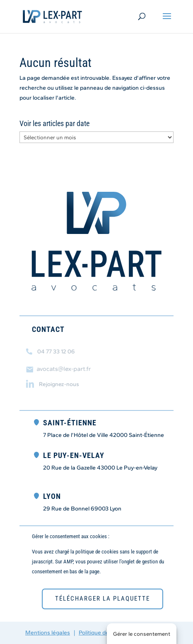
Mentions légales (48, 633)
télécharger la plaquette (103, 599)
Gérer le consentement (142, 634)
